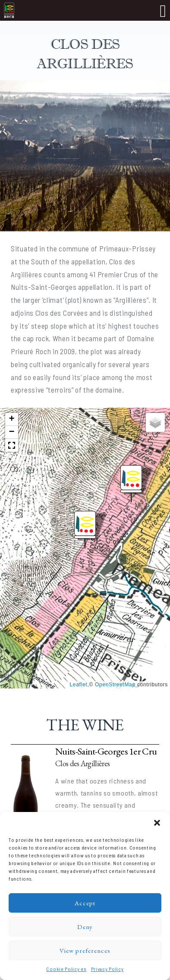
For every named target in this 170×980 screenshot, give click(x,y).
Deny (85, 927)
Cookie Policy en (66, 969)
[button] (157, 823)
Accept (85, 903)
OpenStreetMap (115, 685)
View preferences (85, 950)
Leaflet (78, 685)
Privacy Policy (107, 969)
